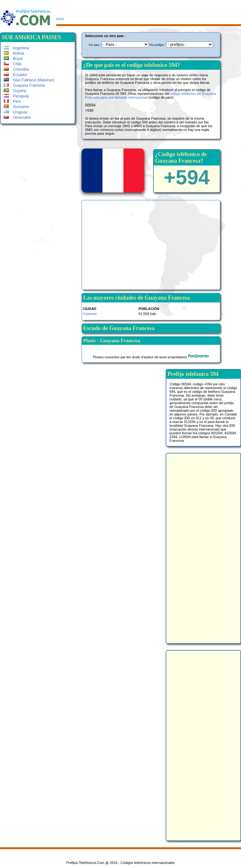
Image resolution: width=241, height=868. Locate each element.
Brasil (13, 59)
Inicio (60, 19)
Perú (12, 101)
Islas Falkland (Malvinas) (29, 80)
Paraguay (16, 96)
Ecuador (15, 75)
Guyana (15, 91)
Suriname (16, 107)
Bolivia (14, 53)
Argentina (16, 48)
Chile (13, 64)
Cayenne (90, 314)
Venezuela (17, 117)
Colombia (16, 69)
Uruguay (16, 112)
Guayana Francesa (24, 85)
